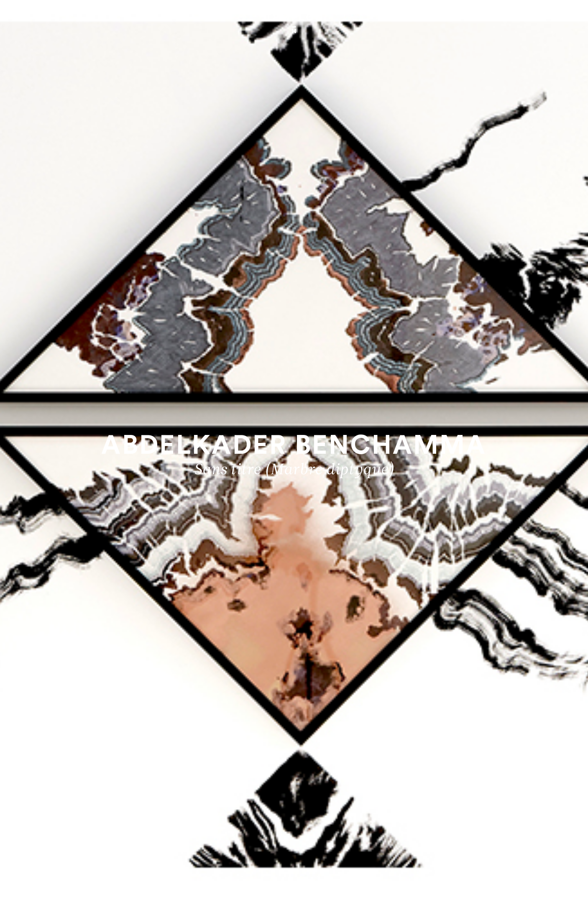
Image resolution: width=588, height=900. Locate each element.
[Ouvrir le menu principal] (564, 17)
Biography (554, 865)
